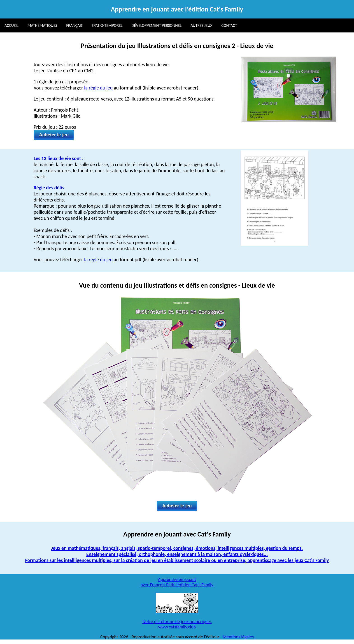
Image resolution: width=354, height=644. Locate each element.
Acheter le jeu (54, 135)
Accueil (12, 25)
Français (74, 25)
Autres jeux (201, 25)
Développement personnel (157, 25)
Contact (229, 25)
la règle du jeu (98, 88)
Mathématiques (42, 25)
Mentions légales (238, 637)
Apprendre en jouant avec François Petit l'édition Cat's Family (177, 582)
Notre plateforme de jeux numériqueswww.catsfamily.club (177, 624)
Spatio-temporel (107, 25)
